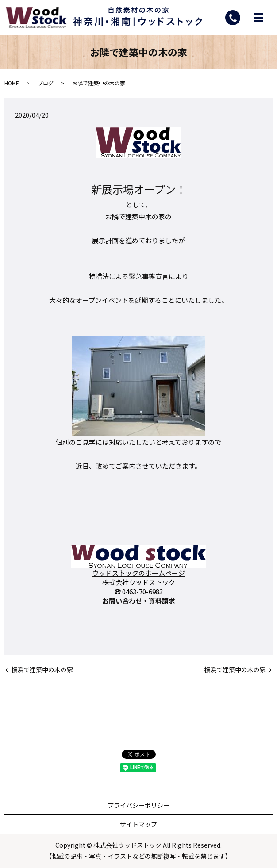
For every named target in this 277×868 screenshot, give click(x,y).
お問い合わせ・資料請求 (139, 601)
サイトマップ (138, 824)
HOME (12, 83)
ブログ (46, 83)
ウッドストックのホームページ (138, 573)
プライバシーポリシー (138, 805)
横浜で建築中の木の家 (42, 670)
